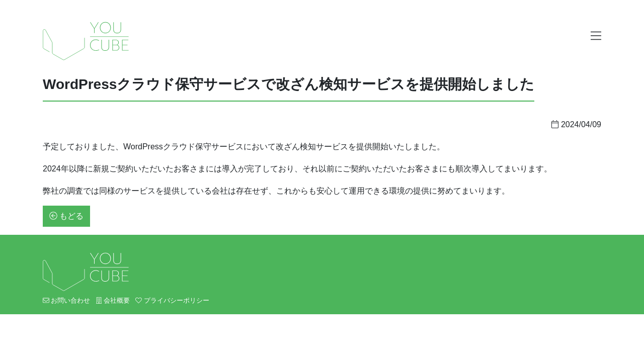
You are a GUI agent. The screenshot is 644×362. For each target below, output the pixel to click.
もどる (66, 216)
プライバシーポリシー (172, 300)
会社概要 (113, 300)
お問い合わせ (66, 300)
